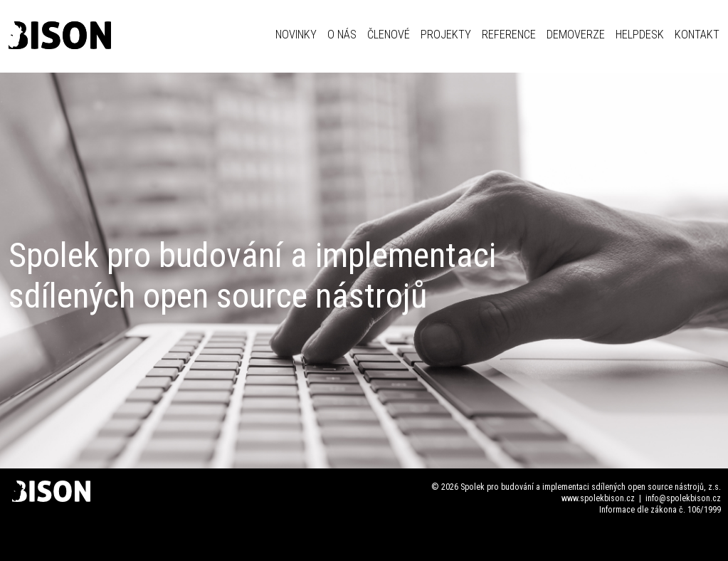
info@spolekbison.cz (683, 498)
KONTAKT (697, 35)
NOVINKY (296, 35)
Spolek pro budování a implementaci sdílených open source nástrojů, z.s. (591, 487)
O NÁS (342, 35)
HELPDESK (640, 35)
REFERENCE (509, 35)
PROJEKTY (446, 35)
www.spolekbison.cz (598, 498)
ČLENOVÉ (389, 35)
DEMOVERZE (576, 35)
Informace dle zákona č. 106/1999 (660, 510)
